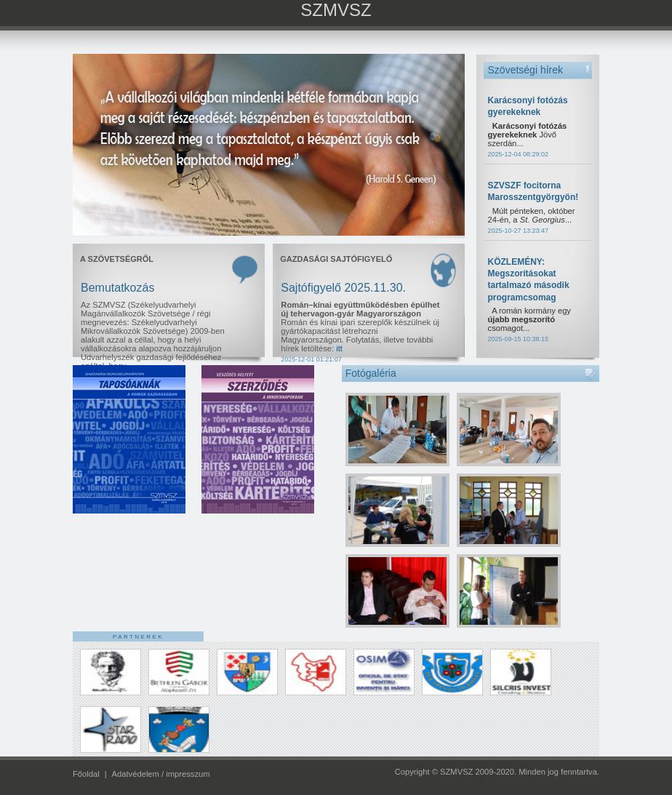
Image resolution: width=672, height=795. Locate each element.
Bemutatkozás (117, 288)
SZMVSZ (336, 10)
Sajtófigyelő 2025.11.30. (343, 288)
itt (339, 348)
